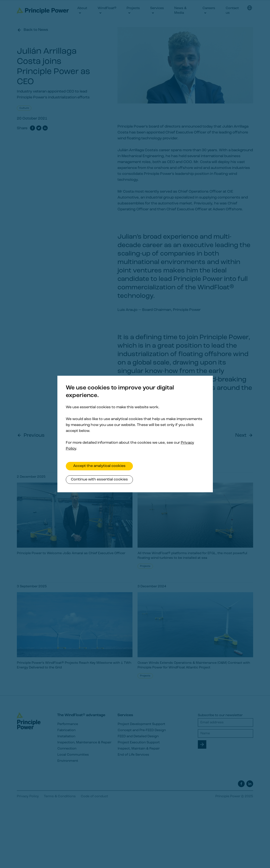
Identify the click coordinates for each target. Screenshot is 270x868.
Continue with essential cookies (99, 480)
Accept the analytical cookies (99, 466)
